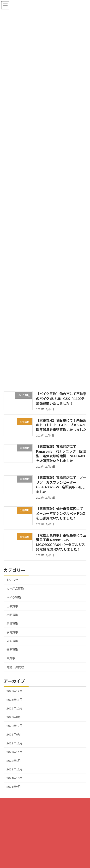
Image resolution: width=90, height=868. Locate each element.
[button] (26, 861)
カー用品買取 (15, 589)
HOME (8, 802)
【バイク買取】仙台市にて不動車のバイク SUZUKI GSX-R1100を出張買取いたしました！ (61, 398)
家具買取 (12, 623)
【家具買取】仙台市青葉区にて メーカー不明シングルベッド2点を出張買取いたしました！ (61, 513)
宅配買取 (12, 615)
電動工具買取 (15, 667)
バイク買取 (14, 597)
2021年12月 (14, 769)
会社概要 (9, 820)
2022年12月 (14, 743)
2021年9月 (14, 787)
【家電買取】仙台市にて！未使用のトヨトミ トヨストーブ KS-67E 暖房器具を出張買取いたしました (61, 425)
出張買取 (12, 606)
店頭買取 (12, 641)
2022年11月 (14, 752)
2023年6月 (14, 734)
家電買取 (12, 632)
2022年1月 (14, 760)
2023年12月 (14, 726)
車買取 (11, 658)
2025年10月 (14, 708)
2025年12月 (14, 691)
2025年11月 (14, 699)
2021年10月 (14, 778)
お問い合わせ (12, 811)
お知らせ (12, 580)
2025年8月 (14, 717)
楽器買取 (12, 650)
